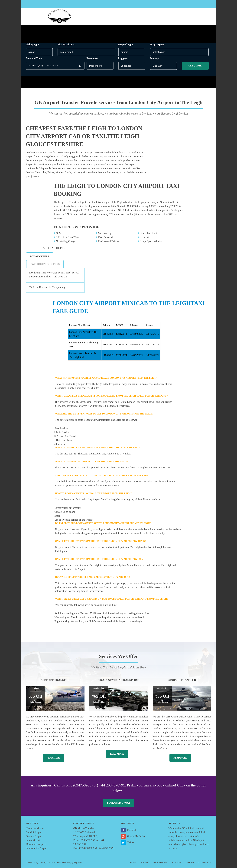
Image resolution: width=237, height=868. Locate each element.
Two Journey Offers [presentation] (45, 264)
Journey (154, 58)
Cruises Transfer (182, 680)
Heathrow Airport (35, 828)
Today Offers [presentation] (40, 256)
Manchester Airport (36, 844)
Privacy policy (71, 862)
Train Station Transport (118, 680)
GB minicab (188, 828)
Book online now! (119, 803)
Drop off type (125, 44)
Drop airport (157, 44)
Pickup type (32, 44)
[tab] (40, 256)
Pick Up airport (66, 44)
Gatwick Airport (34, 832)
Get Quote (195, 66)
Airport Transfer (55, 680)
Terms (59, 862)
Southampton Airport (37, 848)
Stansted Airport (34, 836)
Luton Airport (33, 840)
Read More (54, 758)
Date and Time (34, 58)
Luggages (123, 58)
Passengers (93, 58)
